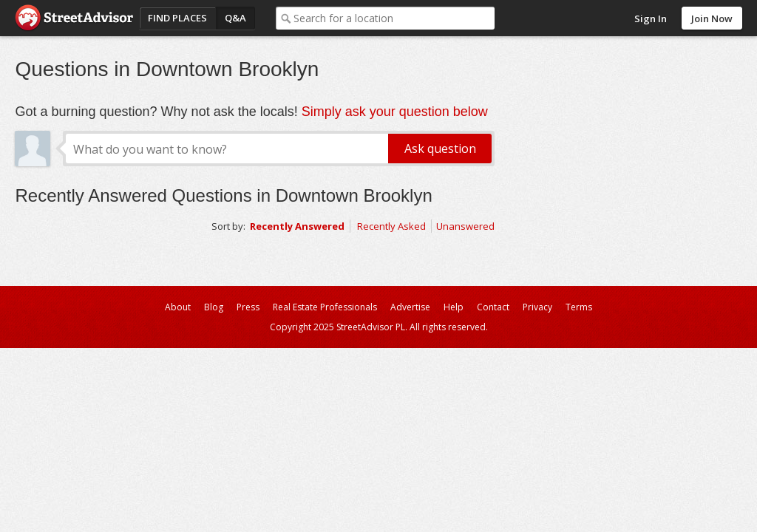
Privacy (537, 307)
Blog (214, 307)
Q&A (235, 18)
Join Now (712, 18)
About (178, 307)
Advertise (410, 307)
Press (248, 307)
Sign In (651, 18)
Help (454, 307)
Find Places (177, 18)
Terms (579, 307)
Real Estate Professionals (325, 307)
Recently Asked (391, 226)
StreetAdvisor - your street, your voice (74, 18)
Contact (493, 307)
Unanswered (465, 226)
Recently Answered (297, 226)
